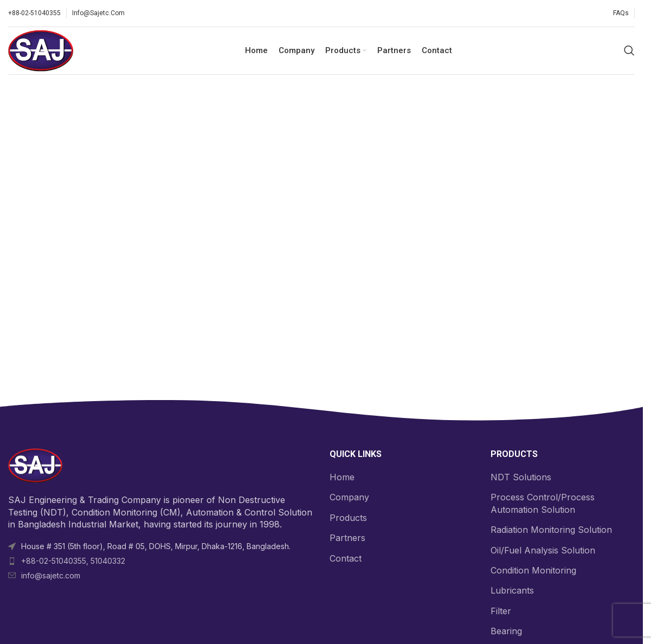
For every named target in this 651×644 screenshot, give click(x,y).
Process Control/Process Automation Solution (543, 505)
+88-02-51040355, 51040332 (73, 562)
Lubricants (512, 592)
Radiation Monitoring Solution (551, 531)
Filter (501, 612)
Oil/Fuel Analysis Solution (543, 551)
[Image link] (35, 466)
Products (348, 519)
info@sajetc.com (51, 577)
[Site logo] (42, 50)
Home (342, 478)
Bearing (506, 633)
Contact (346, 559)
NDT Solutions (521, 478)
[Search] (629, 51)
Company (349, 499)
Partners (347, 539)
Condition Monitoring (533, 571)
